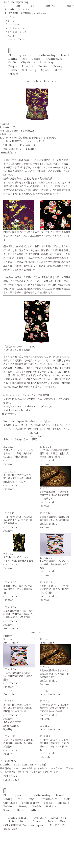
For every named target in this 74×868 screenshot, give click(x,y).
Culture (13, 74)
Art (24, 59)
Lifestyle (28, 66)
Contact (38, 821)
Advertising (59, 818)
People (13, 66)
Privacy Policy (18, 821)
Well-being (29, 70)
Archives (37, 632)
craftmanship (47, 55)
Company (40, 818)
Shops (58, 70)
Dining (13, 59)
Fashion (44, 66)
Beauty (58, 66)
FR (33, 6)
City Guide (28, 62)
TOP (6, 145)
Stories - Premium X (22, 145)
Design (36, 59)
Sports (45, 70)
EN (18, 6)
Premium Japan (18, 818)
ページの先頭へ (8, 761)
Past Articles (10, 776)
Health (13, 70)
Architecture (54, 59)
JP (4, 6)
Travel (65, 55)
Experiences (25, 55)
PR (10, 55)
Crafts (12, 62)
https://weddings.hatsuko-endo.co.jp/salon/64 (28, 406)
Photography (48, 62)
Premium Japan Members (40, 81)
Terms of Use (56, 821)
